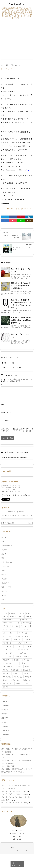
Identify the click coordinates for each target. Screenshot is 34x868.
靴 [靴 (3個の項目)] (28, 684)
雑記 (4, 591)
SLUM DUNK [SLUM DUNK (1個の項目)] (8, 623)
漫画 (4, 575)
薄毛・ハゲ (6, 587)
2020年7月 (5, 718)
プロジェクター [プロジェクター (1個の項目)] (22, 650)
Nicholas (11, 788)
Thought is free (27, 850)
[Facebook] (13, 217)
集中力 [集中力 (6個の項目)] (19, 684)
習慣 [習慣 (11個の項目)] (28, 677)
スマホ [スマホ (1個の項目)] (27, 640)
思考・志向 (7, 562)
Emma (25, 803)
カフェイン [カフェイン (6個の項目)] (7, 633)
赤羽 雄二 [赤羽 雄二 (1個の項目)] (7, 684)
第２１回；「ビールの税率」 (11, 791)
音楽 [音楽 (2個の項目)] (5, 687)
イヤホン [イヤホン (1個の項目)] (7, 629)
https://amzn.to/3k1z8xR (16, 170)
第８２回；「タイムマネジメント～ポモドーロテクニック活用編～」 (21, 286)
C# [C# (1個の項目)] (5, 614)
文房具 (5, 566)
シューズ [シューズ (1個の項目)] (16, 640)
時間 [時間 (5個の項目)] (5, 670)
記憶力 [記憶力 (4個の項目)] (26, 680)
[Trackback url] (17, 458)
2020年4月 (5, 726)
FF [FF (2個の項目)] (22, 614)
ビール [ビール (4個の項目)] (28, 646)
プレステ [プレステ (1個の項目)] (7, 650)
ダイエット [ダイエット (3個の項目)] (23, 643)
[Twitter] (5, 217)
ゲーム (5, 542)
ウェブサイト (5, 421)
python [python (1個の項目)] (24, 620)
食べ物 (5, 595)
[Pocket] (13, 220)
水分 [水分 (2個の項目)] (15, 673)
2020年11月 (5, 701)
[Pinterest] (21, 217)
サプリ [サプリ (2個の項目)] (6, 640)
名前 (3, 404)
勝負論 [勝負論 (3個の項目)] (6, 660)
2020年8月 (5, 714)
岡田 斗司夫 (24, 209)
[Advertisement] (17, 39)
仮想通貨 (5, 550)
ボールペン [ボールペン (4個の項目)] (7, 653)
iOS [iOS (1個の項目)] (29, 614)
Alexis (10, 800)
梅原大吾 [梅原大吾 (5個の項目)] (26, 670)
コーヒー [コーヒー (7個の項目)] (7, 636)
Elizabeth (25, 794)
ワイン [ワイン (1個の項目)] (28, 656)
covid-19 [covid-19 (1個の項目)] (13, 614)
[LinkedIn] (29, 217)
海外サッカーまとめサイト (17, 512)
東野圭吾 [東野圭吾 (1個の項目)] (15, 670)
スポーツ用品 (7, 546)
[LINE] (21, 220)
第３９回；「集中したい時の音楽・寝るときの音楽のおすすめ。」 (21, 320)
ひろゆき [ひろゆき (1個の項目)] (14, 626)
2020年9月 (5, 710)
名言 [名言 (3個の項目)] (16, 660)
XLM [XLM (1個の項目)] (5, 626)
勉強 (4, 554)
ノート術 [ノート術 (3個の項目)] (18, 646)
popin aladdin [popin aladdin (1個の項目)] (8, 620)
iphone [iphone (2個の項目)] (13, 617)
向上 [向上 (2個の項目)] (26, 660)
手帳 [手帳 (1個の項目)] (19, 667)
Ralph (24, 791)
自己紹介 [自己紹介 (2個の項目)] (15, 680)
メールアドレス (6, 412)
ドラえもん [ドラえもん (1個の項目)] (7, 646)
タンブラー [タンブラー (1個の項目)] (7, 643)
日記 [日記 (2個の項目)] (27, 667)
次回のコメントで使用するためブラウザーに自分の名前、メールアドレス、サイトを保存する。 (18, 431)
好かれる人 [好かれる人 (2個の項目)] (7, 663)
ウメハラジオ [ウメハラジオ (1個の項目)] (22, 629)
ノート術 (16, 209)
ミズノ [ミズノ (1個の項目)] (23, 653)
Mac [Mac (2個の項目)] (21, 617)
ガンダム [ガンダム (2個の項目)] (23, 633)
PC (4, 537)
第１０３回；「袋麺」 (9, 766)
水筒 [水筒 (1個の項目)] (26, 673)
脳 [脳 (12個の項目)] (5, 680)
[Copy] (29, 220)
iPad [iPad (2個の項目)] (5, 617)
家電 (4, 558)
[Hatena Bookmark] (5, 220)
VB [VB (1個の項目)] (18, 623)
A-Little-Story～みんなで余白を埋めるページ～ (17, 515)
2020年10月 (5, 706)
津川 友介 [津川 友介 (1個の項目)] (7, 677)
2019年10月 (5, 735)
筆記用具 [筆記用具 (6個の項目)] (18, 677)
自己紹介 (5, 583)
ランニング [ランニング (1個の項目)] (7, 656)
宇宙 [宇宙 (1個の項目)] (23, 663)
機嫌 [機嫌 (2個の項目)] (5, 673)
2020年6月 (5, 722)
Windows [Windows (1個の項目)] (27, 623)
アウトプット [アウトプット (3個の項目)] (26, 626)
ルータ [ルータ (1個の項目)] (18, 656)
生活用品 (5, 579)
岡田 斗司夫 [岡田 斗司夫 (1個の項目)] (8, 667)
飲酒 (4, 600)
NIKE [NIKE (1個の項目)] (29, 617)
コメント (4, 385)
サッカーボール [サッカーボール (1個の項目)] (22, 636)
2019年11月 (5, 730)
